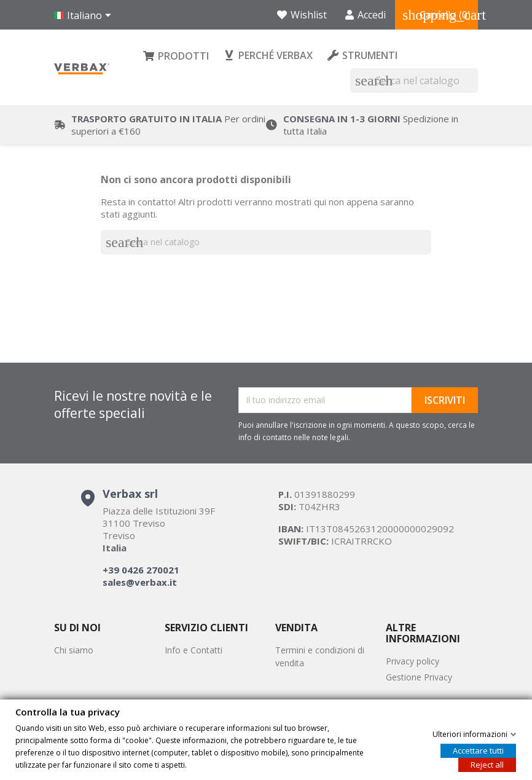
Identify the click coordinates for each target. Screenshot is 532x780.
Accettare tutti (478, 750)
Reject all (487, 764)
